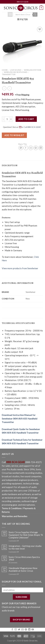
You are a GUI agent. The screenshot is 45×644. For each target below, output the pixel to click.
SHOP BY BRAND (21, 620)
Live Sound (16, 70)
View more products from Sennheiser (20, 268)
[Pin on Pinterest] (36, 148)
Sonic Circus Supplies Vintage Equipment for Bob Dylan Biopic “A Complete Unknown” (26, 535)
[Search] (35, 15)
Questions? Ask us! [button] (22, 127)
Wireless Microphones (16, 72)
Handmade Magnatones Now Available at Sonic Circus (23, 569)
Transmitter (9, 74)
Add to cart (26, 119)
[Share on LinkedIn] (41, 148)
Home (5, 70)
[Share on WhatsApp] (21, 148)
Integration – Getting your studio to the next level (25, 547)
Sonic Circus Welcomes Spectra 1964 (24, 558)
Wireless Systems (33, 70)
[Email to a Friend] (31, 148)
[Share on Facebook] (26, 148)
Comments (13, 563)
